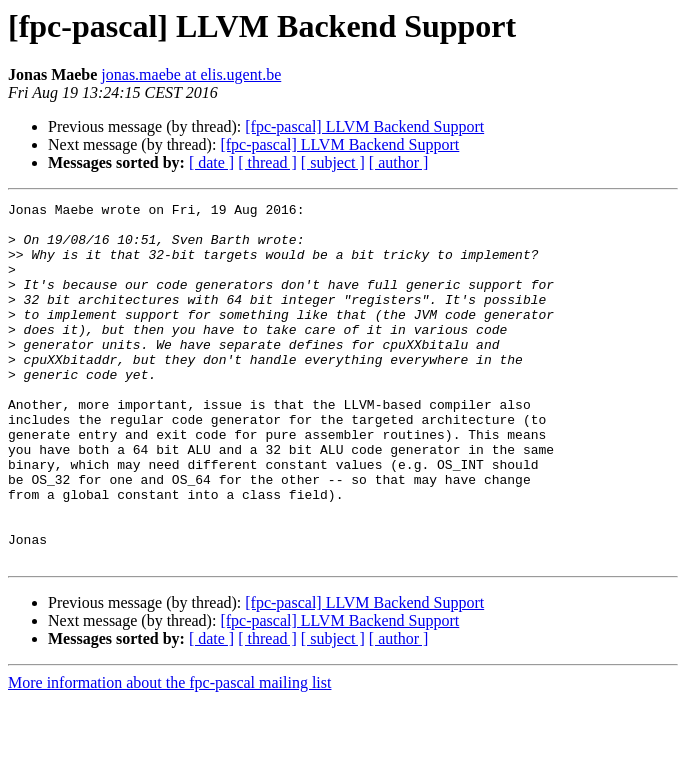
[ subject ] (333, 162)
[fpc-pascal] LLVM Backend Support (364, 126)
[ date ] (211, 162)
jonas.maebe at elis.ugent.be (191, 74)
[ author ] (399, 162)
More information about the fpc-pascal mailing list (169, 754)
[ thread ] (267, 162)
